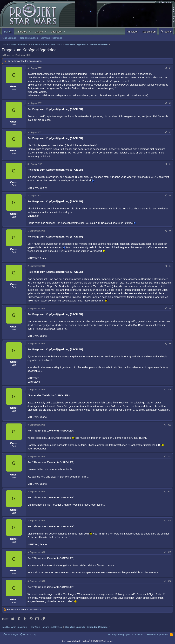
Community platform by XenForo (87, 641)
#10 (170, 390)
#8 (170, 308)
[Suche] (166, 32)
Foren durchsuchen (28, 38)
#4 (170, 164)
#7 (170, 266)
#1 (170, 68)
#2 (170, 103)
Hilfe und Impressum (157, 635)
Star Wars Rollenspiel (51, 38)
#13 (170, 492)
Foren (8, 32)
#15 (170, 552)
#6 (170, 231)
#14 (170, 521)
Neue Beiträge (9, 38)
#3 (170, 132)
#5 (170, 196)
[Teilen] (166, 68)
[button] (30, 32)
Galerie (39, 32)
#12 (170, 456)
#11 (170, 425)
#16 (170, 581)
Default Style (10, 635)
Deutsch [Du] (28, 635)
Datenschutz (139, 635)
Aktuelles (22, 32)
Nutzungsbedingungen (119, 635)
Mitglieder (56, 32)
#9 (170, 344)
